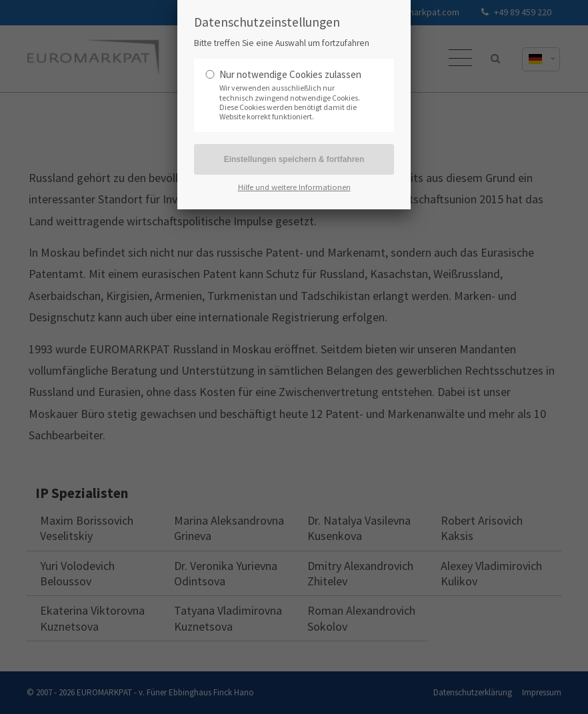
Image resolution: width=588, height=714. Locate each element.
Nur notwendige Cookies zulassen (290, 74)
